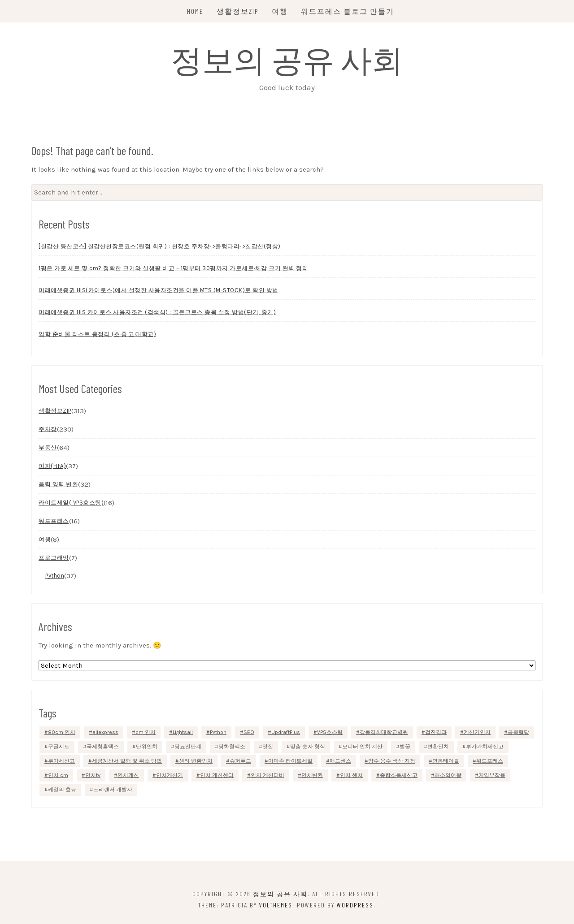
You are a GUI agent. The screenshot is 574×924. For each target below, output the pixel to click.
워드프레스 (54, 521)
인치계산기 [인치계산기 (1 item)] (170, 775)
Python (55, 576)
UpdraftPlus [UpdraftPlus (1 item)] (286, 732)
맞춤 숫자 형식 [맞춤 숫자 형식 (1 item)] (308, 747)
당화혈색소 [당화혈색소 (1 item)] (232, 747)
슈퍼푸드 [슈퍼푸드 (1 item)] (240, 761)
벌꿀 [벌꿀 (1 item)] (405, 747)
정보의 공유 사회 (287, 59)
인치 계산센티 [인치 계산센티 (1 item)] (217, 775)
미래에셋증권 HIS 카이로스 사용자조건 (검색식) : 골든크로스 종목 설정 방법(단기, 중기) (157, 312)
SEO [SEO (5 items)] (249, 732)
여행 (280, 11)
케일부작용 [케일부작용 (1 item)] (492, 775)
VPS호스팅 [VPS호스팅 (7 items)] (330, 732)
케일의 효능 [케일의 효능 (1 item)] (62, 790)
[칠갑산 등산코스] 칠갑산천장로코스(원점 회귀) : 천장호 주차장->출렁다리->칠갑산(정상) (160, 246)
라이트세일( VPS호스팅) (71, 503)
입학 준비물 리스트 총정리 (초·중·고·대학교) (97, 334)
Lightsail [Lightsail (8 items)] (183, 732)
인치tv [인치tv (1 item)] (93, 775)
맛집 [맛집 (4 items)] (268, 747)
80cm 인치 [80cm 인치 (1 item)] (62, 732)
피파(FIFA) (52, 466)
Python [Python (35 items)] (218, 732)
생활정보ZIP (238, 11)
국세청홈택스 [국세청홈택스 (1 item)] (103, 747)
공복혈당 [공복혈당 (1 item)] (518, 732)
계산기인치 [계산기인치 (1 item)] (477, 732)
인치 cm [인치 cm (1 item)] (58, 775)
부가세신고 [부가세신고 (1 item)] (61, 761)
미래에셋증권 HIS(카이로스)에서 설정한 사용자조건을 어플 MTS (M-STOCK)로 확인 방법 (159, 290)
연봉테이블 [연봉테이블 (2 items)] (446, 761)
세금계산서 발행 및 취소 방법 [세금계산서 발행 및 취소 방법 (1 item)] (127, 761)
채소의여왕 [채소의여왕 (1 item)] (448, 775)
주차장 (48, 429)
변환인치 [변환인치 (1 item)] (438, 747)
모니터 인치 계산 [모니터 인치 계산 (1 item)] (362, 747)
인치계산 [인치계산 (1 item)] (128, 775)
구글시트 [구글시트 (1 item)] (59, 747)
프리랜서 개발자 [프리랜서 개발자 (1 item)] (113, 790)
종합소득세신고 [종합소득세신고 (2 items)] (399, 775)
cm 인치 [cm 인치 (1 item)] (146, 732)
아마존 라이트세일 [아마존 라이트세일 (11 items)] (290, 761)
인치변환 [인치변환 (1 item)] (312, 775)
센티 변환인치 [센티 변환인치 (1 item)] (196, 761)
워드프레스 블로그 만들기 (348, 11)
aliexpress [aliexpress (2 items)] (105, 732)
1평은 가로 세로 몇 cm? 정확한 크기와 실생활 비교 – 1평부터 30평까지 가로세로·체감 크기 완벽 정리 (173, 268)
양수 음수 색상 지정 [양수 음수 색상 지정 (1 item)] (392, 761)
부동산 (48, 447)
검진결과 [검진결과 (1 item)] (436, 732)
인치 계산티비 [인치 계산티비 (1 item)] (267, 775)
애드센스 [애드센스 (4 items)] (340, 761)
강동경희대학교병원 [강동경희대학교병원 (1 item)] (384, 732)
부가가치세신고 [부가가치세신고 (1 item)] (485, 747)
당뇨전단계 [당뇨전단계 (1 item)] (188, 747)
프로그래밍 (54, 558)
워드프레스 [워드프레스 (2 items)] (490, 761)
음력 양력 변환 (58, 484)
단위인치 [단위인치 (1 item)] (147, 747)
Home (195, 11)
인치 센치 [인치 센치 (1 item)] (351, 775)
